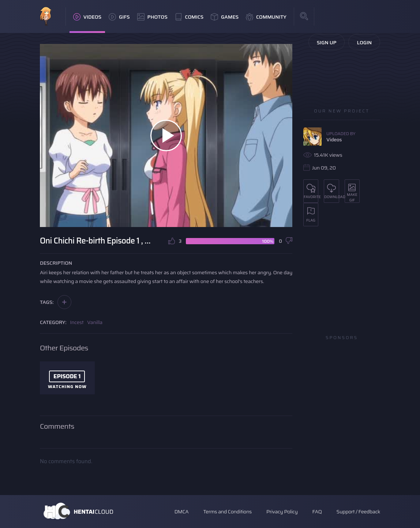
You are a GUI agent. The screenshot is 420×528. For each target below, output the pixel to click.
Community (266, 17)
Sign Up (327, 42)
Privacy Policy (282, 512)
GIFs (119, 17)
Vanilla (95, 322)
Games (225, 17)
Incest (77, 322)
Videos (87, 17)
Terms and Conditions (227, 512)
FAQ (317, 512)
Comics (189, 17)
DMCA (182, 512)
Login (364, 42)
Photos (152, 17)
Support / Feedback (358, 512)
